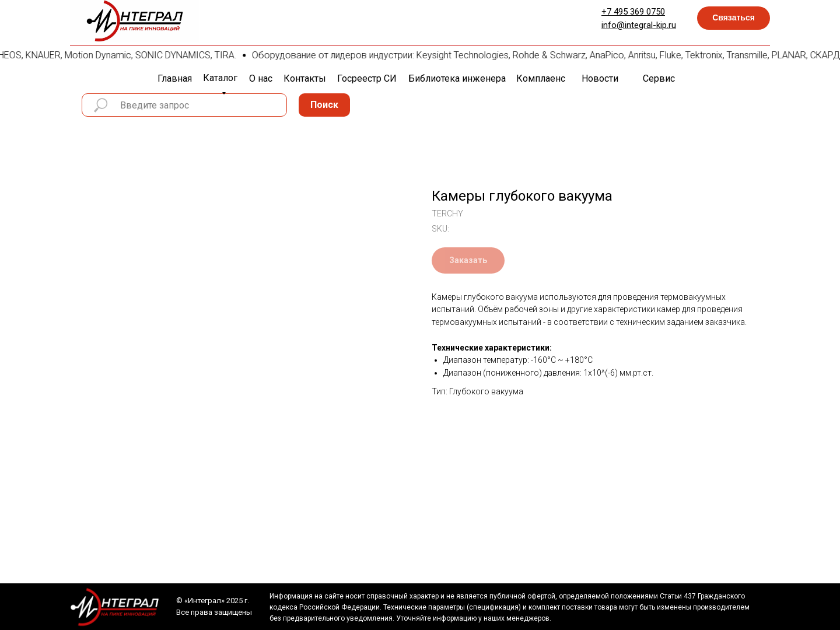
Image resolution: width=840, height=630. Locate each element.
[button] (734, 18)
